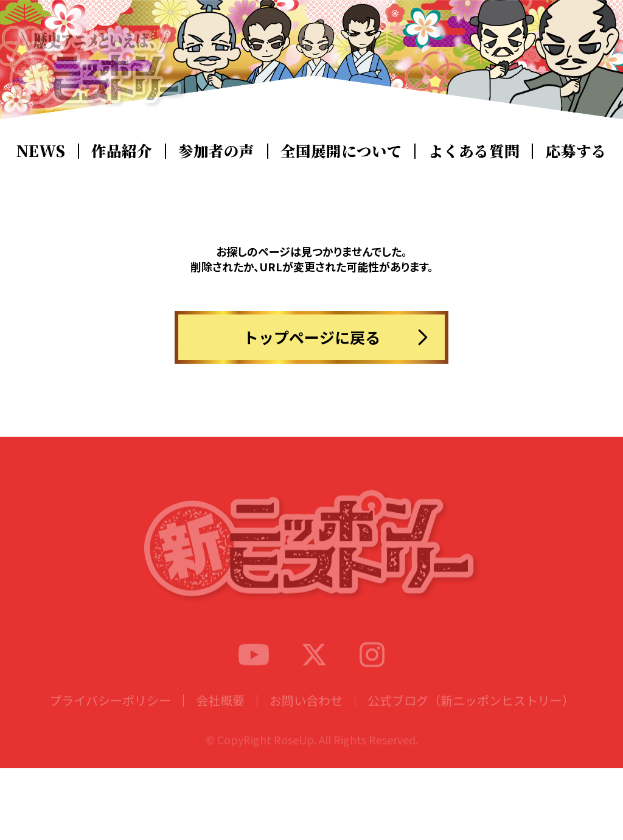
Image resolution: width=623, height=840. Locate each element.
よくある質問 (474, 151)
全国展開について (341, 151)
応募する (576, 151)
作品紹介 (122, 151)
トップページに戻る (312, 337)
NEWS (41, 151)
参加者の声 (216, 151)
